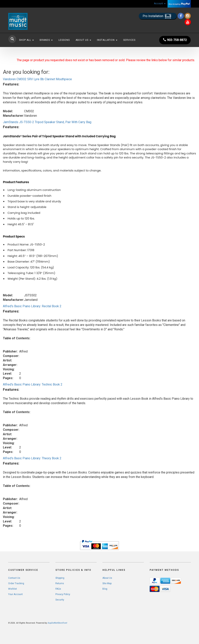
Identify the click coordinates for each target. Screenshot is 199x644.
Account (160, 3)
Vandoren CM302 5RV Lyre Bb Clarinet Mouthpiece (37, 79)
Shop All (26, 40)
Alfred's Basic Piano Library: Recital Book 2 (32, 306)
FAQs (58, 589)
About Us (83, 40)
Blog (105, 589)
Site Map (107, 583)
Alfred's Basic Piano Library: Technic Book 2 (33, 384)
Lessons (64, 40)
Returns (60, 583)
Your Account (15, 594)
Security (60, 600)
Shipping (60, 578)
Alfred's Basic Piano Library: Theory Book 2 (32, 458)
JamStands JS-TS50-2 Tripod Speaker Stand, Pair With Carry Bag (47, 122)
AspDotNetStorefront (57, 623)
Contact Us (14, 578)
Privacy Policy (63, 594)
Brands (46, 40)
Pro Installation (158, 16)
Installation (107, 40)
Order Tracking (16, 583)
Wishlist (13, 589)
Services (129, 40)
